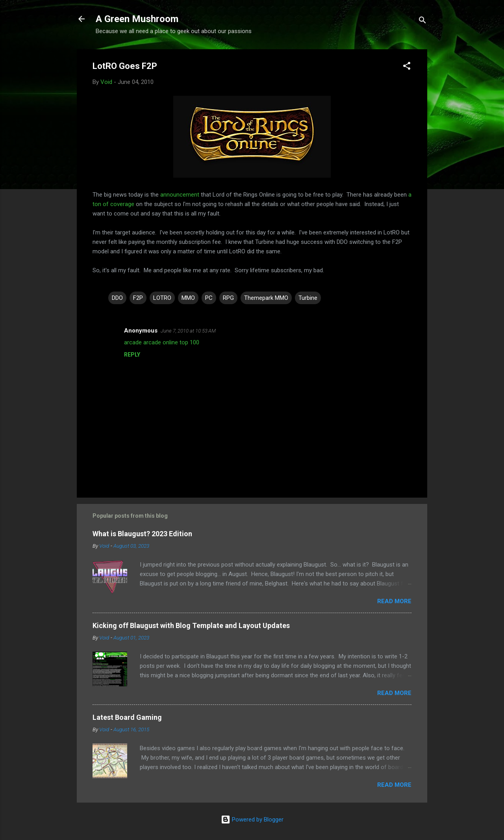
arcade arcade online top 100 (162, 342)
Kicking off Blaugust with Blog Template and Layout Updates (191, 625)
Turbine (308, 298)
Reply (132, 355)
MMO (188, 298)
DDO (117, 298)
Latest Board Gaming (127, 717)
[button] (407, 67)
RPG (228, 298)
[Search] (422, 21)
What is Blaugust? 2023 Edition (142, 534)
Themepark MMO (266, 298)
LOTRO (162, 298)
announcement (180, 195)
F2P (138, 298)
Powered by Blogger (252, 820)
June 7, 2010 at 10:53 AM (188, 331)
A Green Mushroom (137, 19)
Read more (394, 601)
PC (209, 298)
